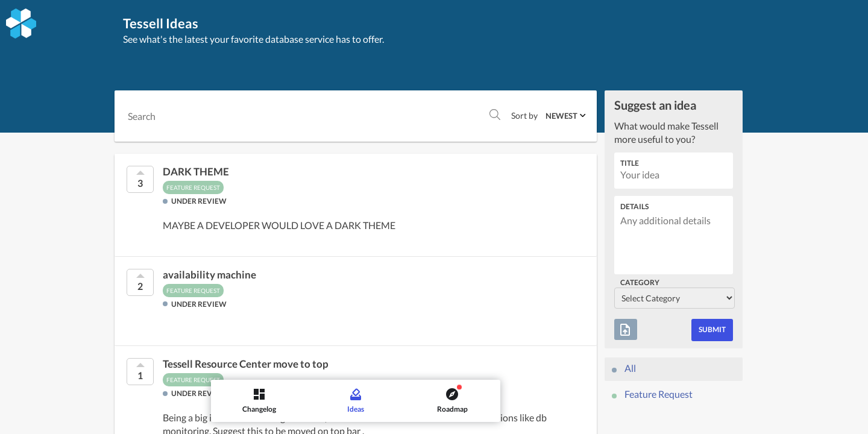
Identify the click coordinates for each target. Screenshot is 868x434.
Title (630, 163)
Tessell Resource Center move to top (246, 364)
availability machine (209, 275)
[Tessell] (21, 24)
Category (640, 282)
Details (634, 206)
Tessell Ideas (164, 23)
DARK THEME (196, 172)
